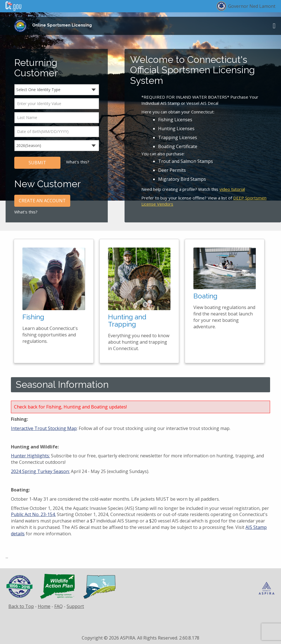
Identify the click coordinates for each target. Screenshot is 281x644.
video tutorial (232, 189)
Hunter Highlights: (30, 456)
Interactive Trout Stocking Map (44, 428)
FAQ (58, 606)
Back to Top (21, 606)
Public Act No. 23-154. (33, 514)
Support (75, 606)
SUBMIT (37, 163)
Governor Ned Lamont (252, 6)
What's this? (78, 162)
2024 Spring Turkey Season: (40, 471)
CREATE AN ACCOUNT (42, 201)
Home (44, 606)
